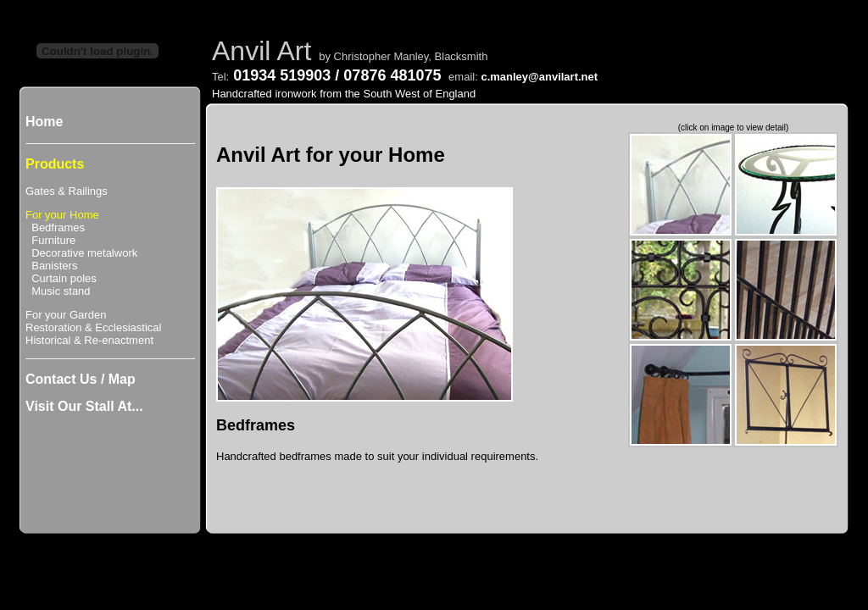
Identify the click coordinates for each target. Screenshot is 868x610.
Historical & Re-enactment (89, 340)
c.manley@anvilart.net (539, 77)
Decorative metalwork (81, 253)
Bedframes (55, 227)
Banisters (51, 266)
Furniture (50, 240)
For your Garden (66, 315)
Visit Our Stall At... (84, 406)
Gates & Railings (67, 191)
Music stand (58, 291)
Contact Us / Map (81, 379)
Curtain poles (61, 278)
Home (44, 122)
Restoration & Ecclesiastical (93, 327)
